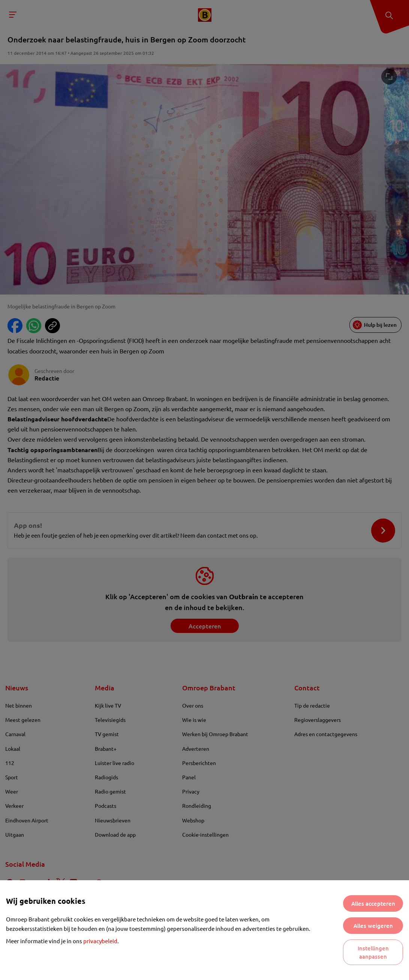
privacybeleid (100, 941)
